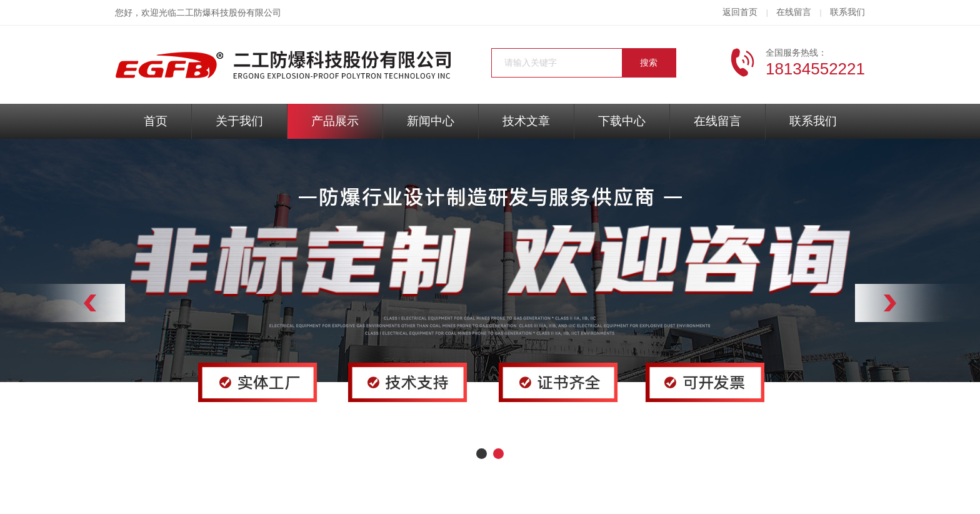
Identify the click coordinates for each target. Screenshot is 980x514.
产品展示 (335, 121)
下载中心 (622, 121)
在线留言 (794, 12)
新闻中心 (431, 121)
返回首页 (740, 12)
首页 (156, 121)
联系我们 (847, 12)
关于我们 (239, 121)
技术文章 (526, 121)
